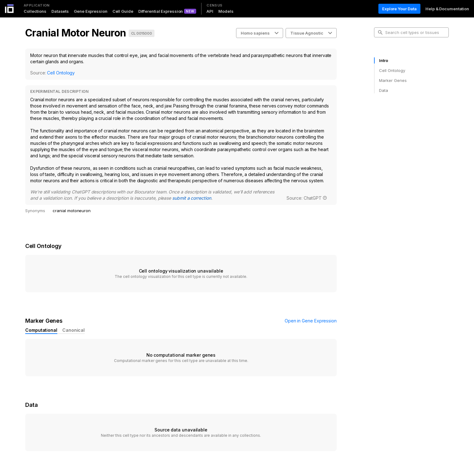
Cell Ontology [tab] (392, 70)
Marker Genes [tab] (393, 80)
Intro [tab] (384, 60)
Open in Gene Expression (311, 321)
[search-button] (380, 32)
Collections (35, 11)
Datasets (60, 11)
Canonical (73, 330)
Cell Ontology (61, 73)
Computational (41, 330)
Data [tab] (384, 90)
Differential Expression (161, 11)
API (210, 11)
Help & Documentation (447, 9)
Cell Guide (123, 11)
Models (226, 11)
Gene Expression (91, 11)
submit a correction (192, 198)
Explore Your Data (399, 9)
